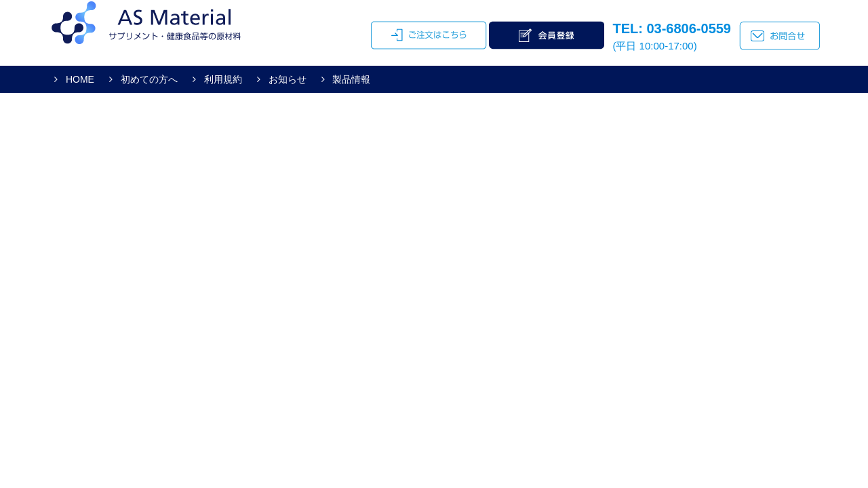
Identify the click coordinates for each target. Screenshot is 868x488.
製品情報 (351, 79)
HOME (79, 79)
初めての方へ (148, 79)
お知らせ (286, 79)
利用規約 (222, 79)
